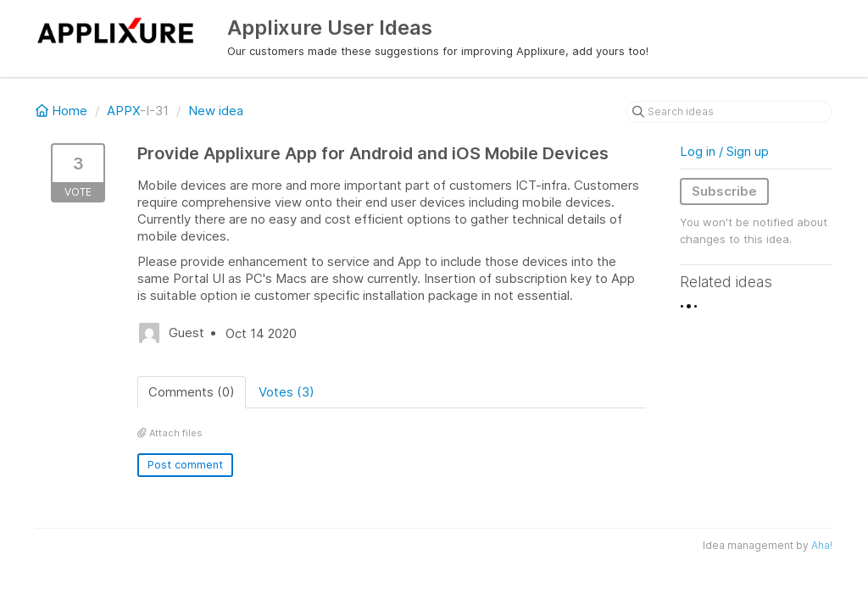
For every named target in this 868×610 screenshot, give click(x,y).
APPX (123, 111)
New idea (216, 111)
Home (63, 111)
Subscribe (724, 191)
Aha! (822, 545)
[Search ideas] (729, 112)
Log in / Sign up (724, 151)
